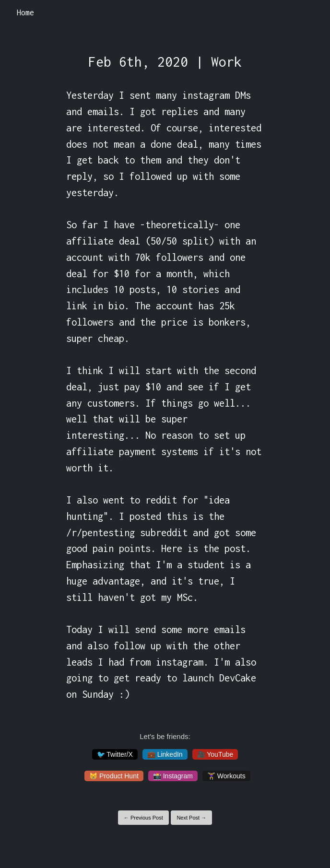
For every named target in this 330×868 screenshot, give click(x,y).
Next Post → (191, 818)
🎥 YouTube (215, 754)
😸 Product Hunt (114, 776)
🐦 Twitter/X (115, 754)
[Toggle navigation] (310, 13)
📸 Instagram (173, 776)
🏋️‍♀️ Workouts (226, 776)
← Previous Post (143, 818)
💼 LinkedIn (165, 754)
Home (25, 12)
